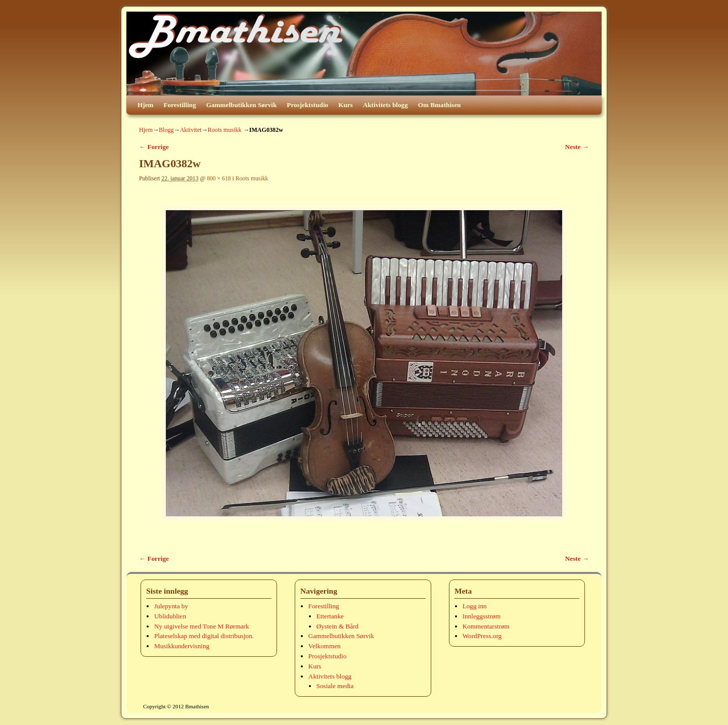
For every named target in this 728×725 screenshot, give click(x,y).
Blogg (166, 130)
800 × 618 (219, 179)
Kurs (346, 105)
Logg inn (475, 606)
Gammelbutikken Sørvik (242, 105)
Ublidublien (170, 616)
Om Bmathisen (440, 105)
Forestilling (180, 105)
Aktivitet (191, 130)
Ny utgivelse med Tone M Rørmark (201, 626)
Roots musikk (225, 130)
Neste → (577, 147)
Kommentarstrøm (486, 626)
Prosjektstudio (307, 105)
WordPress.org (482, 636)
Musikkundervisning (182, 646)
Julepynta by (171, 606)
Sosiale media (335, 686)
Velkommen (325, 646)
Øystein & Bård (338, 626)
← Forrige (154, 147)
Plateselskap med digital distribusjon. (204, 636)
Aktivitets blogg (385, 105)
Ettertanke (330, 616)
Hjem (146, 105)
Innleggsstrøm (482, 616)
